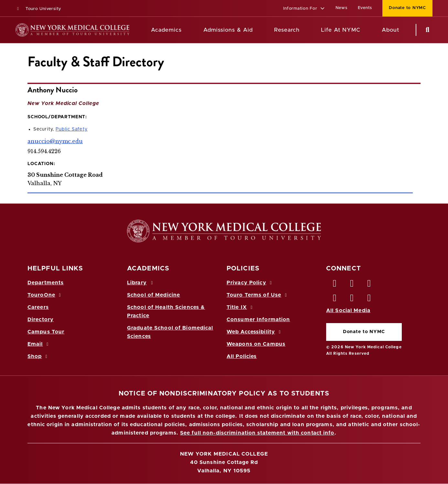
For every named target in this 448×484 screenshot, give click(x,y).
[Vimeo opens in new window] (352, 300)
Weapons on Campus (256, 344)
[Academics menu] (186, 30)
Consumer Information (258, 320)
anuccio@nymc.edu (55, 141)
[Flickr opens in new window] (369, 300)
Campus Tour (46, 332)
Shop (38, 356)
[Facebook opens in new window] (335, 285)
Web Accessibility (255, 332)
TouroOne (45, 295)
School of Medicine (154, 295)
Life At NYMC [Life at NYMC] (341, 30)
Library (141, 283)
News (341, 8)
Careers (38, 307)
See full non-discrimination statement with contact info (257, 433)
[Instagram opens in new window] (335, 300)
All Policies (242, 356)
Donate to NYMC (364, 332)
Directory (41, 320)
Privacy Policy (250, 283)
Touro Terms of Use (258, 295)
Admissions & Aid (228, 30)
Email (39, 344)
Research (287, 30)
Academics (166, 30)
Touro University (38, 9)
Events (365, 8)
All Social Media (348, 310)
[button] (304, 9)
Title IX (240, 307)
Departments (46, 283)
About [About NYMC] (390, 30)
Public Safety (72, 129)
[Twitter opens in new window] (352, 285)
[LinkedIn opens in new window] (369, 285)
